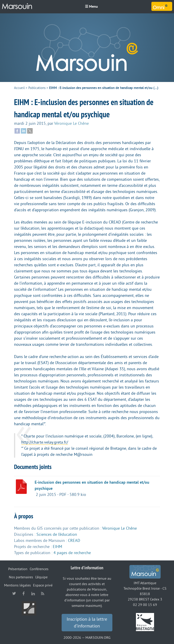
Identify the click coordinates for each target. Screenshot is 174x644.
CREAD (74, 541)
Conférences (39, 569)
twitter (14, 594)
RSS (43, 594)
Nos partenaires (21, 577)
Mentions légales (17, 585)
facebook (24, 594)
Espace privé (43, 585)
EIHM (57, 547)
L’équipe (41, 577)
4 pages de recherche (72, 553)
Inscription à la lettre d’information (87, 623)
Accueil (19, 88)
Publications (37, 88)
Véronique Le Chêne (71, 123)
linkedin (33, 594)
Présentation (18, 569)
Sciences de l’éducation (57, 534)
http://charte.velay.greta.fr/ (45, 442)
